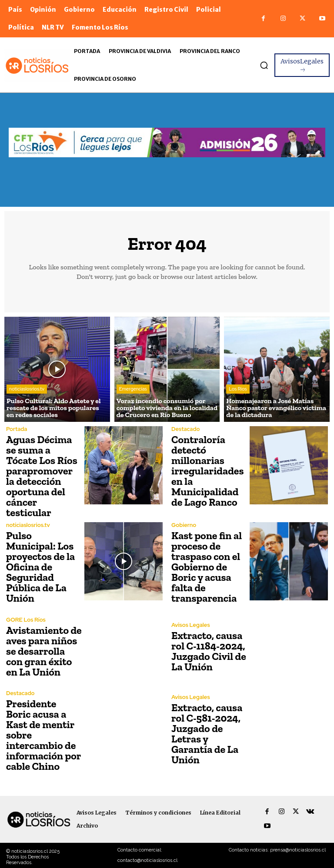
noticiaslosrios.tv (27, 389)
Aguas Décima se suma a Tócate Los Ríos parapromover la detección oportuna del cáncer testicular (42, 476)
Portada (17, 429)
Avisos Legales (191, 625)
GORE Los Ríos (26, 620)
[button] (264, 65)
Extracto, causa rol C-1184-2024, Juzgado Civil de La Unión (209, 651)
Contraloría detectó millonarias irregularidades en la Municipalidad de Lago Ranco (207, 471)
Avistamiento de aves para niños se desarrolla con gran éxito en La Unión (44, 651)
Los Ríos (238, 389)
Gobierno (184, 525)
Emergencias (133, 389)
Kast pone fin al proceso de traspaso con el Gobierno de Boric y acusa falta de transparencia (207, 567)
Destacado (185, 429)
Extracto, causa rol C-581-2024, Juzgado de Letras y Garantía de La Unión (207, 734)
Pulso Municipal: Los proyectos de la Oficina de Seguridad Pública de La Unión (40, 567)
